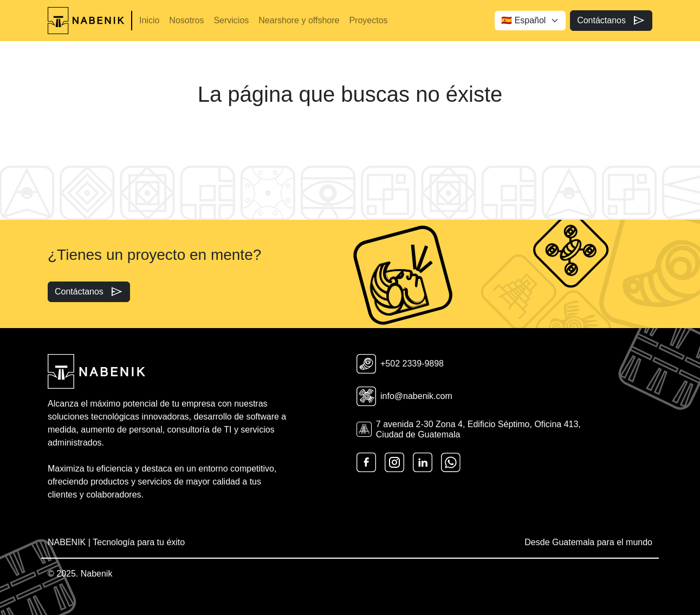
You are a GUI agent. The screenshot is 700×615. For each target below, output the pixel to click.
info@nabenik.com (404, 396)
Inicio (149, 20)
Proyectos (368, 20)
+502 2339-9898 (400, 364)
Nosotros (186, 20)
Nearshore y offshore (299, 20)
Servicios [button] (231, 20)
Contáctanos (611, 21)
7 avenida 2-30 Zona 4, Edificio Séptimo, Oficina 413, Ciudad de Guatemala (469, 429)
